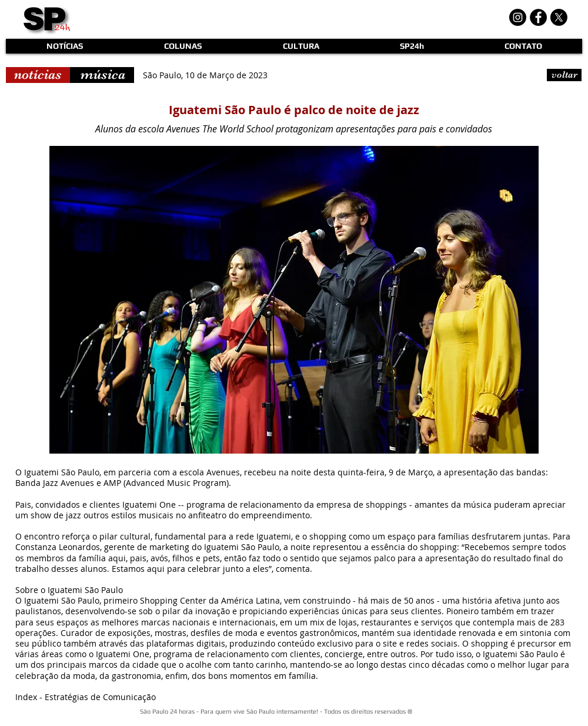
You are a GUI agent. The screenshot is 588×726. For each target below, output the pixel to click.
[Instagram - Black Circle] (518, 17)
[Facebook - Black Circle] (538, 17)
